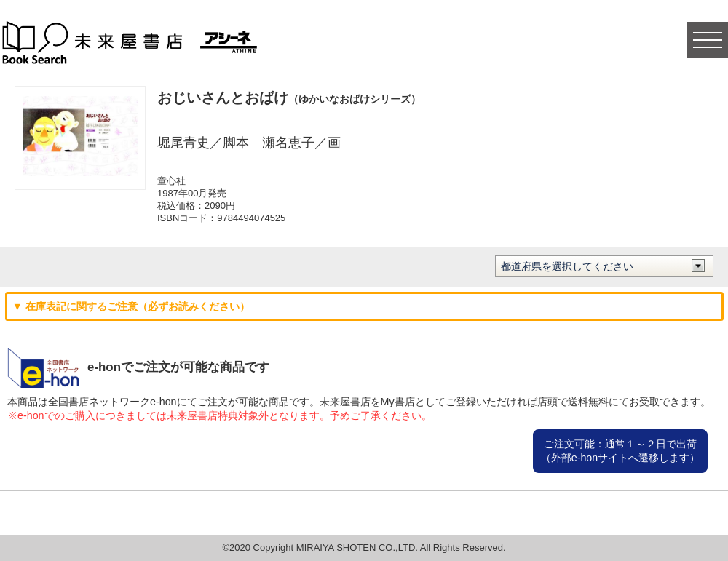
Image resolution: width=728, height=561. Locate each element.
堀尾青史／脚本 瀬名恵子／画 (249, 143)
